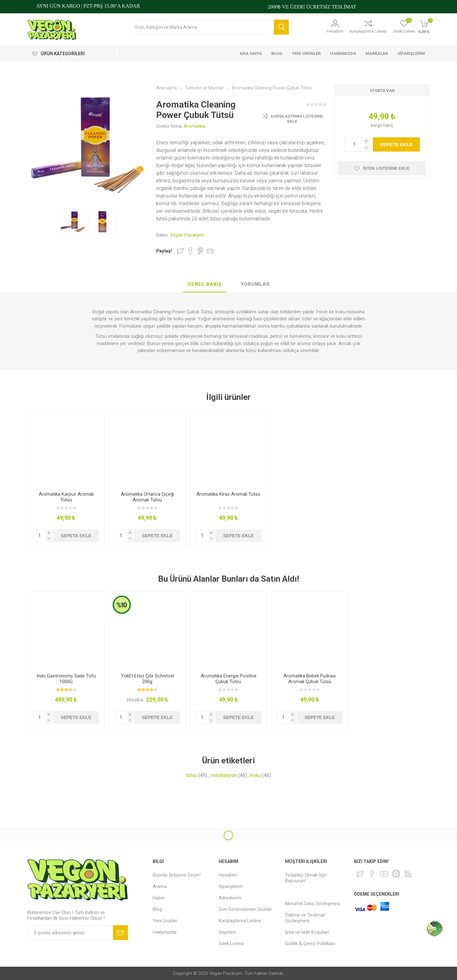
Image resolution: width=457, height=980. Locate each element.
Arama (281, 27)
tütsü (192, 775)
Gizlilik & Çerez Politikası (310, 944)
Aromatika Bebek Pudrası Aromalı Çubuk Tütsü (310, 679)
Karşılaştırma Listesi (368, 31)
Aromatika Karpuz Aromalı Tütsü (66, 497)
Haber (159, 898)
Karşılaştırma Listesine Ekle (297, 119)
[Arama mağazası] (201, 27)
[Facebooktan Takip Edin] (372, 874)
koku (256, 775)
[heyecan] (360, 874)
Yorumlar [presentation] (255, 284)
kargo (377, 125)
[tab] (205, 284)
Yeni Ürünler (165, 921)
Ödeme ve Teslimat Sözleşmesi (305, 918)
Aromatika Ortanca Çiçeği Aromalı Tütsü (147, 497)
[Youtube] (384, 874)
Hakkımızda (165, 932)
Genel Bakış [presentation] (205, 284)
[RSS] (408, 874)
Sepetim (227, 932)
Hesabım (335, 31)
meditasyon (224, 775)
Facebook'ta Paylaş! (190, 251)
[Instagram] (396, 874)
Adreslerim (230, 898)
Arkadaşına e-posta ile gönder (210, 251)
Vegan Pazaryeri (187, 235)
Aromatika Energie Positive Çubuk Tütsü (228, 679)
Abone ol (120, 933)
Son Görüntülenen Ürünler (245, 909)
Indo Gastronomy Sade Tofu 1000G (66, 679)
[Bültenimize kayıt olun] (70, 933)
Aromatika (195, 126)
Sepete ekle (396, 144)
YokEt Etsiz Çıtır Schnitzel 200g (147, 679)
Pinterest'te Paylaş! (200, 251)
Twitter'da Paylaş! (180, 251)
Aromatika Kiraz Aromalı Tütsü (228, 494)
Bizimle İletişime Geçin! (177, 875)
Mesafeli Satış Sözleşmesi (313, 904)
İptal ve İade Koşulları (307, 932)
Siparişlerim (231, 886)
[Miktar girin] (357, 144)
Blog (157, 909)
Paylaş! (164, 251)
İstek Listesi (231, 944)
